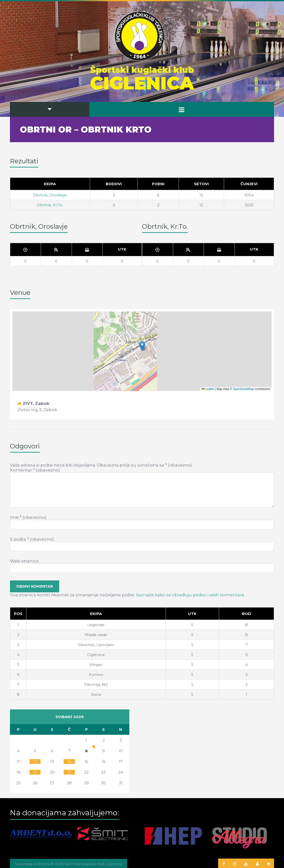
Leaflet (208, 389)
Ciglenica (96, 655)
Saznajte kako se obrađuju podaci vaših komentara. (190, 595)
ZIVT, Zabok (36, 403)
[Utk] (122, 250)
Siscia (96, 694)
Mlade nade (96, 635)
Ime (28, 517)
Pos (18, 614)
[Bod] (247, 614)
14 (69, 761)
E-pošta (32, 539)
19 (35, 772)
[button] (142, 346)
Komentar (35, 470)
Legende (96, 625)
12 (35, 761)
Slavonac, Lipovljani (96, 645)
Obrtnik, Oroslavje (50, 195)
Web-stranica (24, 561)
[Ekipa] (96, 614)
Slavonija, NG (96, 684)
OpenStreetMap (243, 389)
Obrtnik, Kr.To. (50, 205)
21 (69, 772)
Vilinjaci (96, 665)
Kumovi (96, 674)
